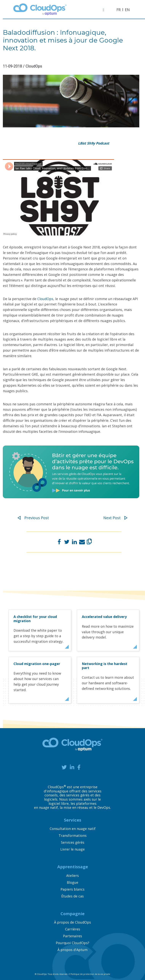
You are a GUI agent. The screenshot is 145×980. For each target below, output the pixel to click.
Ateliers (72, 876)
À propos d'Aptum (72, 950)
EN (127, 10)
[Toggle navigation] (105, 9)
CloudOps (45, 299)
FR (119, 10)
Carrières (73, 929)
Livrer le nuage (72, 849)
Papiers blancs (72, 889)
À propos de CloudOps (72, 922)
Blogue (72, 882)
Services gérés (73, 842)
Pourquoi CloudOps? (72, 943)
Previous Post (33, 518)
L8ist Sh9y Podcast (94, 143)
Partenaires (72, 936)
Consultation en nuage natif (73, 829)
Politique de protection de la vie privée (90, 974)
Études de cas (72, 896)
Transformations (73, 835)
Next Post (115, 518)
